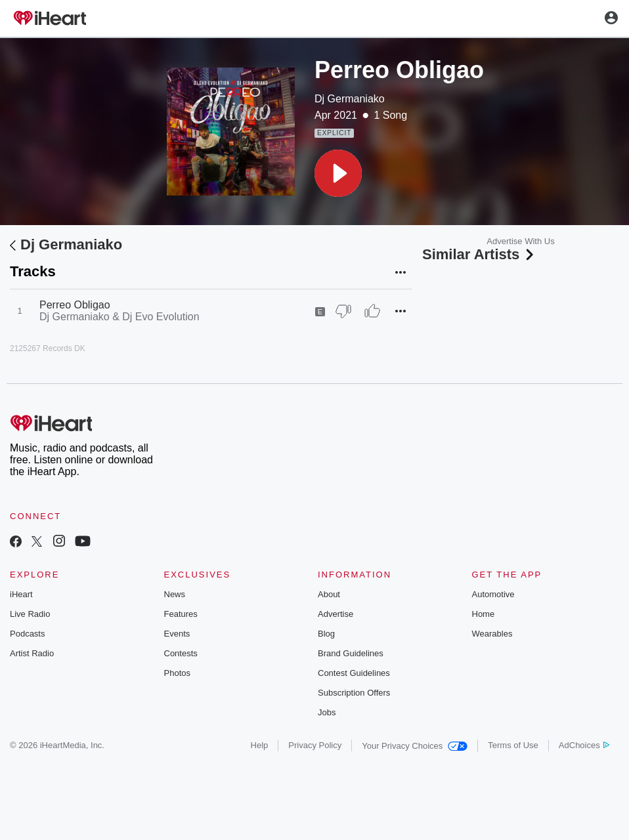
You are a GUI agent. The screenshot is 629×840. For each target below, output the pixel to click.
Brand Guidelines (351, 653)
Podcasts (27, 634)
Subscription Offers (354, 693)
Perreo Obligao (75, 305)
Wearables (492, 634)
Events (177, 634)
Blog (326, 634)
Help (260, 745)
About (329, 594)
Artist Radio (32, 653)
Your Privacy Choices (415, 746)
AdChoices (584, 745)
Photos (177, 673)
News (175, 594)
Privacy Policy (315, 745)
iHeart (21, 594)
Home (484, 614)
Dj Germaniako (350, 99)
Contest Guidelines (354, 673)
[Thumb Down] (343, 311)
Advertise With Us (520, 241)
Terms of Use (513, 745)
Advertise (336, 614)
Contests (181, 653)
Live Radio (30, 614)
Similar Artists (479, 254)
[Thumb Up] (372, 311)
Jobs (327, 712)
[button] (338, 173)
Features (181, 614)
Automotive (493, 594)
